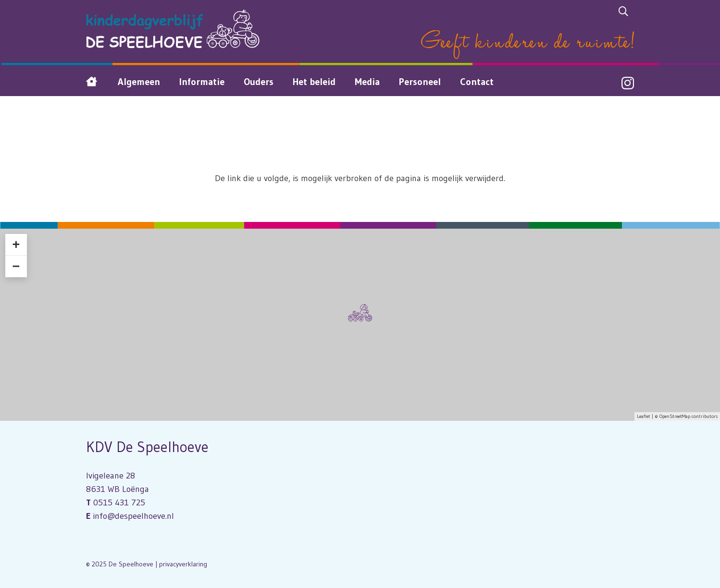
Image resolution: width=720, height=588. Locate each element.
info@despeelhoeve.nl (133, 516)
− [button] (16, 266)
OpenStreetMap (675, 416)
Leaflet (644, 416)
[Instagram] (628, 84)
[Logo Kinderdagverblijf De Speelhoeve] (173, 29)
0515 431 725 (119, 502)
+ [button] (16, 245)
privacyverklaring (183, 564)
